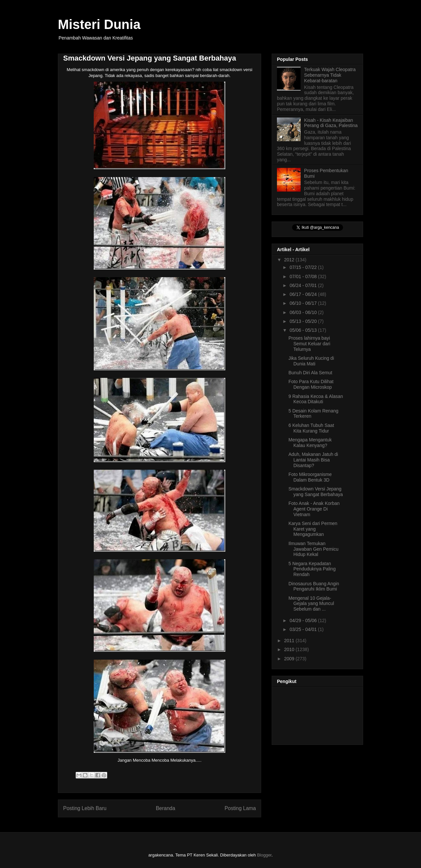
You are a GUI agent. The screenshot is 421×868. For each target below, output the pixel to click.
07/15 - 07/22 (304, 267)
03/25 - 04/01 (304, 629)
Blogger (264, 855)
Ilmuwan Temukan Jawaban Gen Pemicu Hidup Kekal (313, 549)
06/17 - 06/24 (304, 294)
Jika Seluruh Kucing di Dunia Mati (311, 361)
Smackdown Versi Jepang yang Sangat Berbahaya (316, 492)
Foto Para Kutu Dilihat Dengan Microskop (311, 384)
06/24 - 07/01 (304, 285)
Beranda (166, 808)
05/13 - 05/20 (304, 321)
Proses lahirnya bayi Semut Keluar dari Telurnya (309, 344)
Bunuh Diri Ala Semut (310, 373)
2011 (290, 641)
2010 (290, 649)
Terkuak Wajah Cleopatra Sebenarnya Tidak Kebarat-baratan (330, 75)
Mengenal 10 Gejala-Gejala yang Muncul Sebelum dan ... (311, 604)
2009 (290, 659)
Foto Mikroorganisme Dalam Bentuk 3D (310, 477)
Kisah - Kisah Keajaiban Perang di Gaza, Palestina (331, 123)
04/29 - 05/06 (304, 620)
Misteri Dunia (99, 24)
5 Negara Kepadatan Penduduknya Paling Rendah (312, 569)
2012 (290, 260)
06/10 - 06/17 (304, 303)
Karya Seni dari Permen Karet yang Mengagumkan (313, 529)
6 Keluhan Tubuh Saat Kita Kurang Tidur (311, 428)
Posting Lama (240, 808)
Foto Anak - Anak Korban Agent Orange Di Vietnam (314, 509)
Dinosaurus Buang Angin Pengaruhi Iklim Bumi (314, 586)
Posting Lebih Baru (85, 808)
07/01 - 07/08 (304, 276)
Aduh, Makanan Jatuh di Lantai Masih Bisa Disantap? (313, 460)
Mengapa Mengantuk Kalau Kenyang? (310, 443)
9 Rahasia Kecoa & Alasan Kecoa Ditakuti (316, 399)
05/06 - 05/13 (304, 330)
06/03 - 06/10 (304, 312)
